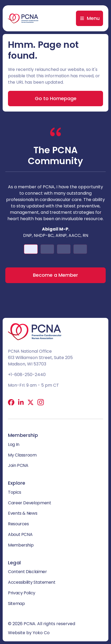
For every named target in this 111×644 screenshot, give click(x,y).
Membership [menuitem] (21, 545)
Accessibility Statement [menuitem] (32, 582)
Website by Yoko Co (29, 633)
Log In (14, 444)
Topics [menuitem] (15, 492)
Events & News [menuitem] (23, 513)
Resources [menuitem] (18, 524)
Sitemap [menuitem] (16, 604)
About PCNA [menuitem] (20, 534)
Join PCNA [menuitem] (18, 465)
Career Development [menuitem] (30, 503)
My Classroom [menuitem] (22, 455)
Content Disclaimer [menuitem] (27, 572)
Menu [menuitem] (93, 18)
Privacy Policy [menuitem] (22, 593)
